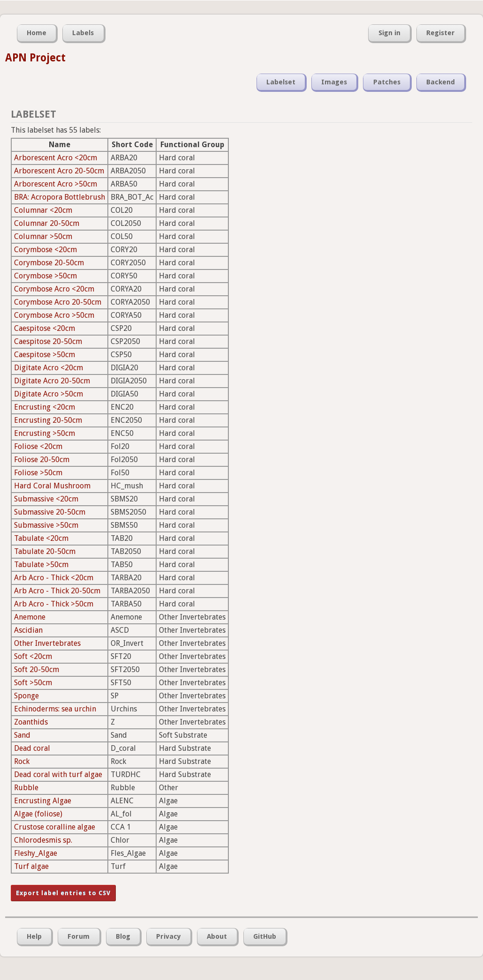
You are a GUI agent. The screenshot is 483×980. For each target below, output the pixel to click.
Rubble (26, 788)
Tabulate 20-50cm (45, 551)
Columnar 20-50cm (47, 223)
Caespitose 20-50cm (48, 341)
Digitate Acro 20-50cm (52, 381)
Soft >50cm (33, 683)
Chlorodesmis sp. (43, 840)
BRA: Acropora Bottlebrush (60, 197)
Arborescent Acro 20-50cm (59, 171)
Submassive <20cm (46, 499)
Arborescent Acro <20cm (56, 158)
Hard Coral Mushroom (52, 486)
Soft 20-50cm (37, 670)
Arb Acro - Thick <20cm (54, 578)
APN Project (35, 58)
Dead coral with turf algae (58, 774)
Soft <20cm (33, 656)
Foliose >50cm (38, 473)
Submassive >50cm (46, 525)
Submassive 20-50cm (50, 512)
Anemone (30, 617)
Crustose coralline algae (55, 827)
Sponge (26, 696)
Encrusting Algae (43, 801)
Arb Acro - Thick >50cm (54, 604)
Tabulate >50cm (41, 565)
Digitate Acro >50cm (49, 394)
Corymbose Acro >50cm (54, 315)
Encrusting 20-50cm (48, 420)
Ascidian (28, 630)
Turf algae (31, 866)
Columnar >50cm (43, 236)
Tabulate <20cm (41, 538)
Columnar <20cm (43, 210)
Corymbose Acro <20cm (54, 289)
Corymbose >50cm (45, 276)
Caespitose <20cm (45, 328)
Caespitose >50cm (45, 355)
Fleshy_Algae (36, 853)
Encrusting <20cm (45, 407)
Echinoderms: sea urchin (55, 709)
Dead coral (32, 748)
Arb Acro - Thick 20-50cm (57, 591)
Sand (22, 735)
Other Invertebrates (47, 643)
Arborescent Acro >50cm (56, 184)
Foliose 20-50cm (42, 460)
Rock (22, 761)
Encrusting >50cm (45, 433)
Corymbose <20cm (45, 250)
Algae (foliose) (38, 814)
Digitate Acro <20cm (49, 368)
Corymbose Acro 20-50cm (58, 302)
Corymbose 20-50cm (49, 263)
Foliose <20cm (38, 446)
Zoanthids (31, 722)
